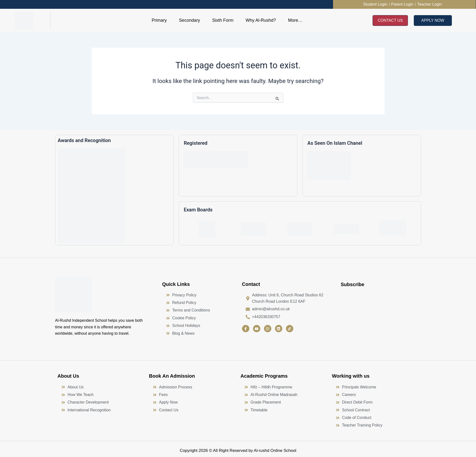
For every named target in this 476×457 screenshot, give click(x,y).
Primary (159, 20)
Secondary (190, 20)
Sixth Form (223, 20)
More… (295, 20)
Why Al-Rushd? (261, 20)
